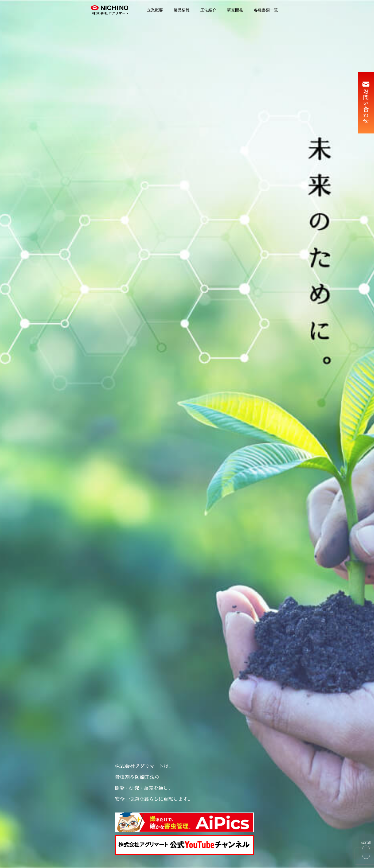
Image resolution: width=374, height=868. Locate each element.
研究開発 (235, 10)
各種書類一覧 (266, 10)
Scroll (366, 842)
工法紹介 (208, 10)
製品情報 (182, 10)
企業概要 (155, 10)
